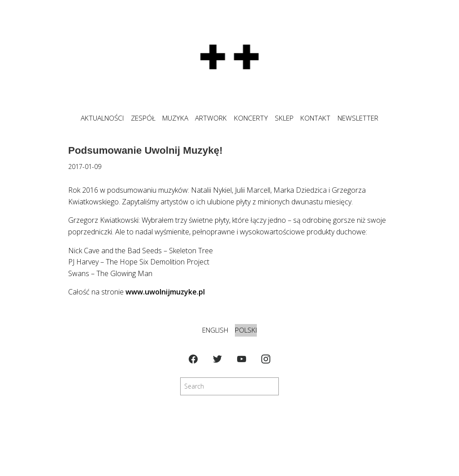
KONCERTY (251, 118)
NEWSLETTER (358, 118)
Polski (246, 330)
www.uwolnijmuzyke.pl (165, 292)
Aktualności (102, 118)
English (215, 330)
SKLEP (284, 118)
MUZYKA (175, 118)
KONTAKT (315, 118)
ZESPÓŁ (143, 118)
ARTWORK (211, 118)
